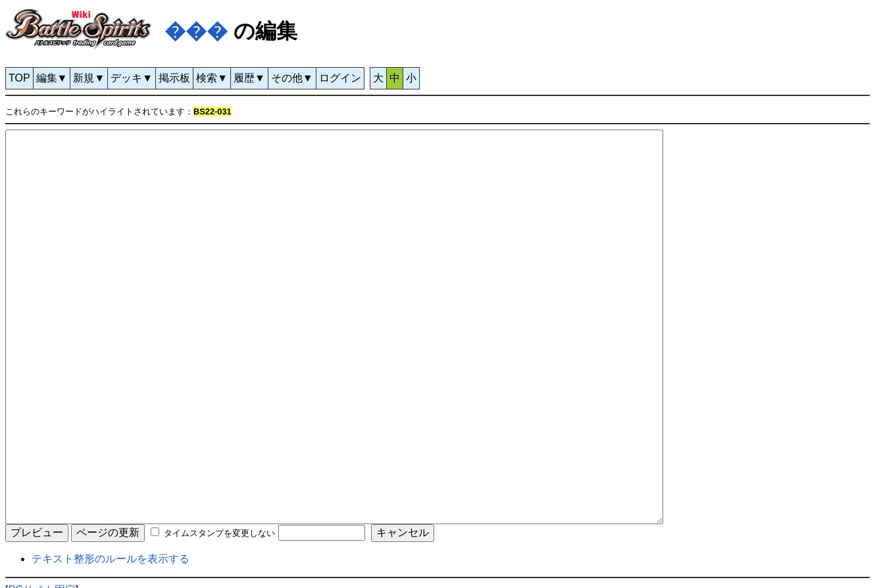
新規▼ (89, 78)
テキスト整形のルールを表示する (111, 559)
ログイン (340, 78)
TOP (19, 78)
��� (196, 31)
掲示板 (174, 78)
